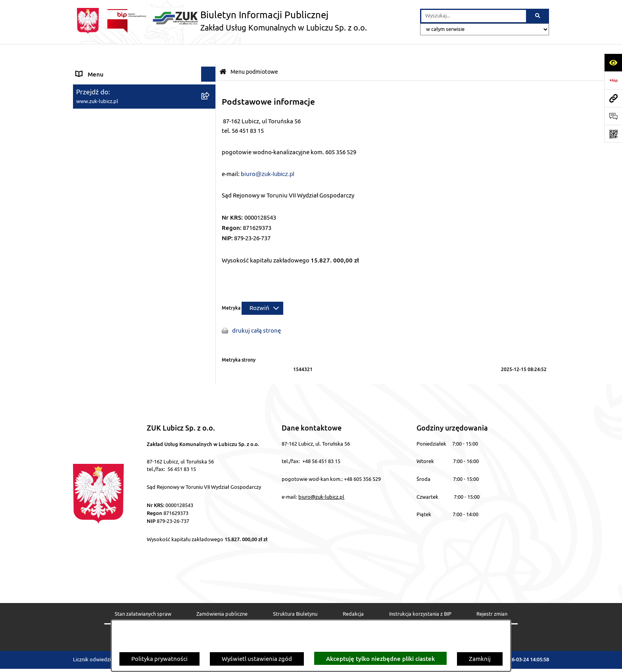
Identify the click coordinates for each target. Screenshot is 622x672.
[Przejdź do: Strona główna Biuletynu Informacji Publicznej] (223, 52)
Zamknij (480, 659)
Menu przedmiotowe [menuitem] (104, 189)
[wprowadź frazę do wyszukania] (474, 16)
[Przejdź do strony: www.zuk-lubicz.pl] (613, 98)
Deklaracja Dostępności (208, 618)
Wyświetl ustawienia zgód (257, 659)
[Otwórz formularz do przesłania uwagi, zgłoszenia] (613, 116)
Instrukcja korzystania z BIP (420, 594)
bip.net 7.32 (536, 661)
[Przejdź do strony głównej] (220, 21)
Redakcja (353, 594)
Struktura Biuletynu (295, 594)
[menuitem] (144, 89)
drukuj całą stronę (256, 311)
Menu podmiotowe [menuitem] (102, 69)
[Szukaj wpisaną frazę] (538, 16)
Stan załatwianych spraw (143, 594)
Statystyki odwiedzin (284, 618)
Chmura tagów (351, 618)
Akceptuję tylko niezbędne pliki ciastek (380, 659)
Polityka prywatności (159, 659)
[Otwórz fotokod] (613, 134)
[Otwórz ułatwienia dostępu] (613, 62)
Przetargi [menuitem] (89, 233)
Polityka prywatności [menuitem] (104, 218)
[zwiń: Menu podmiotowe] (210, 69)
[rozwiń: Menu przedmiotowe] (210, 189)
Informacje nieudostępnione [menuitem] (115, 203)
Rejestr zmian (492, 594)
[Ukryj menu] (209, 54)
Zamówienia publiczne (222, 594)
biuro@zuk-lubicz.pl (321, 477)
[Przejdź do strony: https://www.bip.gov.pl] (613, 80)
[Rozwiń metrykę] (262, 288)
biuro (248, 154)
